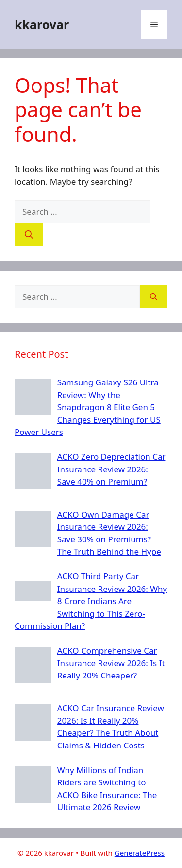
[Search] (29, 235)
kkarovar (42, 24)
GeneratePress (140, 853)
